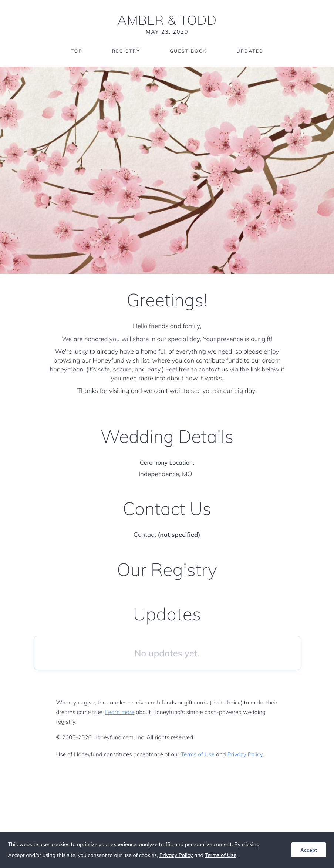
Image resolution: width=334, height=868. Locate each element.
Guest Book (188, 51)
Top (77, 51)
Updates (250, 51)
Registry (126, 51)
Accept (308, 850)
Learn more (120, 712)
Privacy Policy (245, 754)
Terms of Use (198, 754)
